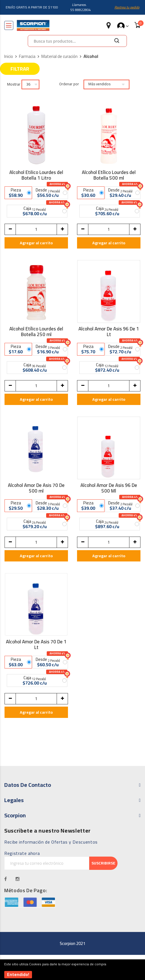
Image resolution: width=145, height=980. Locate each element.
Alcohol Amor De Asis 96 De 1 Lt (109, 332)
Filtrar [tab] (20, 69)
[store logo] (33, 25)
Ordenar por (69, 84)
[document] (72, 970)
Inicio (9, 57)
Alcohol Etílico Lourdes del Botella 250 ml (36, 332)
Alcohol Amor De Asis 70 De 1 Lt (36, 644)
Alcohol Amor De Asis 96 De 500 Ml (109, 488)
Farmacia (27, 57)
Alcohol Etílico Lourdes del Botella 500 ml (109, 175)
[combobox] (77, 41)
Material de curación (59, 57)
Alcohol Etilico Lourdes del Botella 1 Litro (36, 175)
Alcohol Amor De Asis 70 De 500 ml (36, 488)
